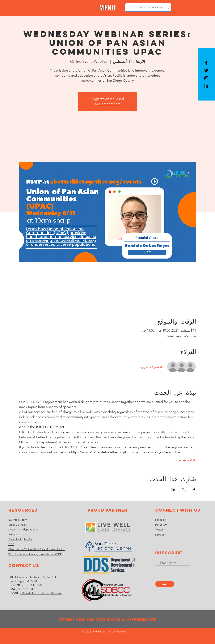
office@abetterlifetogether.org (41, 593)
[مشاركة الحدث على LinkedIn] (174, 490)
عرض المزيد (188, 459)
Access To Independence (23, 530)
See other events (108, 104)
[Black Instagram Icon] (206, 78)
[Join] (165, 584)
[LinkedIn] (206, 86)
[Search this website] (149, 7)
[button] (108, 7)
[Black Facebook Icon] (206, 63)
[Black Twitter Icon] (206, 70)
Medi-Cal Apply (18, 525)
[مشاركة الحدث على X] (184, 490)
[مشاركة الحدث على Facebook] (194, 490)
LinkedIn (160, 535)
